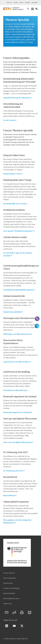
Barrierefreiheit (9, 593)
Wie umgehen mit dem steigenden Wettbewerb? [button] (17, 521)
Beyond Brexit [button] (9, 496)
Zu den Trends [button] (9, 120)
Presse (21, 2)
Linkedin (7, 626)
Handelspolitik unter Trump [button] (15, 204)
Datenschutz (8, 583)
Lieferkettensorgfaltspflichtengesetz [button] (18, 290)
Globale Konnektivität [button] (12, 312)
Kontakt (27, 2)
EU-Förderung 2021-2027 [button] (13, 471)
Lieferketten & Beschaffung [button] (15, 390)
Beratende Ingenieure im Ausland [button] (17, 412)
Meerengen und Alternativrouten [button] (17, 334)
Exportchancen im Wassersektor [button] (16, 362)
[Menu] (32, 9)
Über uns (10, 2)
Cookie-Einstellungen (11, 588)
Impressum (7, 604)
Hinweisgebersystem (11, 599)
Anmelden (35, 2)
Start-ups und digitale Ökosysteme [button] (18, 442)
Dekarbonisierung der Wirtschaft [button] (17, 98)
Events (16, 2)
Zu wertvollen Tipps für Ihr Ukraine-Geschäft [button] (18, 254)
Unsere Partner (9, 573)
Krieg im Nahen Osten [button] (12, 174)
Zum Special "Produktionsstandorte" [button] (18, 231)
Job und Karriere (10, 578)
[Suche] (37, 9)
